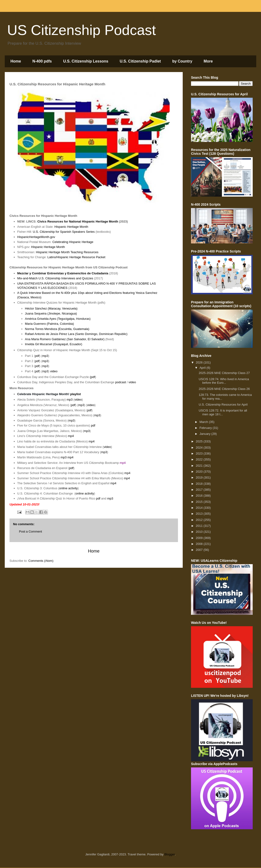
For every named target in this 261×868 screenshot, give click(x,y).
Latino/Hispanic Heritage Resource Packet (76, 257)
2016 (200, 496)
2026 (200, 362)
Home (16, 61)
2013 (200, 514)
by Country (182, 61)
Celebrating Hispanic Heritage (73, 242)
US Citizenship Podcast (82, 30)
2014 (200, 508)
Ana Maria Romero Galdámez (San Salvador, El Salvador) (65, 339)
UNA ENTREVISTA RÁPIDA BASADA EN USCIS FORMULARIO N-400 (67, 284)
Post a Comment (30, 531)
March (204, 422)
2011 (200, 526)
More (208, 61)
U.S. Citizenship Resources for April (223, 405)
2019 (200, 478)
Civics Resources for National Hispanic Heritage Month (78, 221)
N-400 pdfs (42, 61)
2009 (200, 538)
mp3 (45, 356)
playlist (76, 394)
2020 (200, 472)
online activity (69, 488)
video (54, 371)
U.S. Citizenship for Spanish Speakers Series (64, 232)
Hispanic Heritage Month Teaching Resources (67, 252)
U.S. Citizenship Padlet (140, 61)
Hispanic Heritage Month (71, 227)
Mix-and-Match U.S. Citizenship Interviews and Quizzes (55, 278)
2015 (200, 502)
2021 (200, 466)
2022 (200, 459)
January (205, 434)
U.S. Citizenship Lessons (86, 61)
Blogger (170, 854)
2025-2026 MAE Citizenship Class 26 (224, 389)
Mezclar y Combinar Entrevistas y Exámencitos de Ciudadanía (63, 273)
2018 (200, 484)
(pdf (92, 377)
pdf (37, 356)
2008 (200, 544)
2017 (200, 490)
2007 (200, 550)
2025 (200, 441)
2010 (200, 532)
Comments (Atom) (41, 561)
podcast (121, 382)
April (203, 368)
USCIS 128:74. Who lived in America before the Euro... (224, 381)
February (206, 428)
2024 (200, 448)
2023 (200, 453)
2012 (200, 520)
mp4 (71, 436)
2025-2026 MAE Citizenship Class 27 (224, 373)
